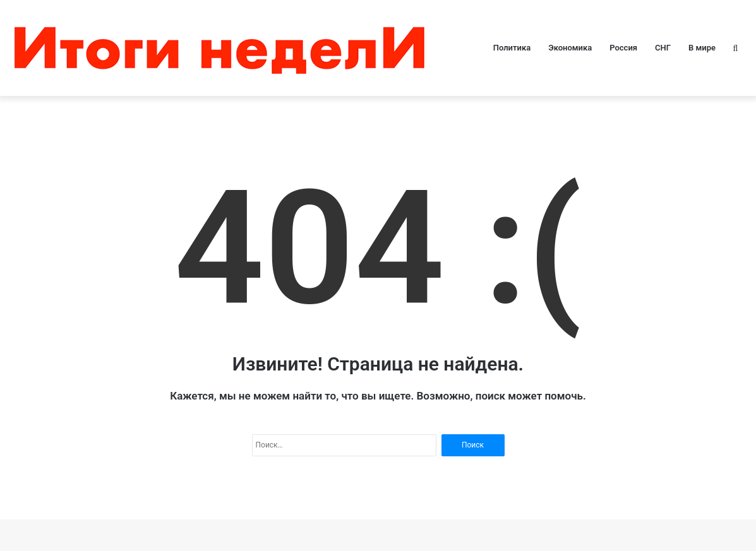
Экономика (570, 48)
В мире (702, 48)
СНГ (663, 48)
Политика (512, 48)
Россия (623, 48)
